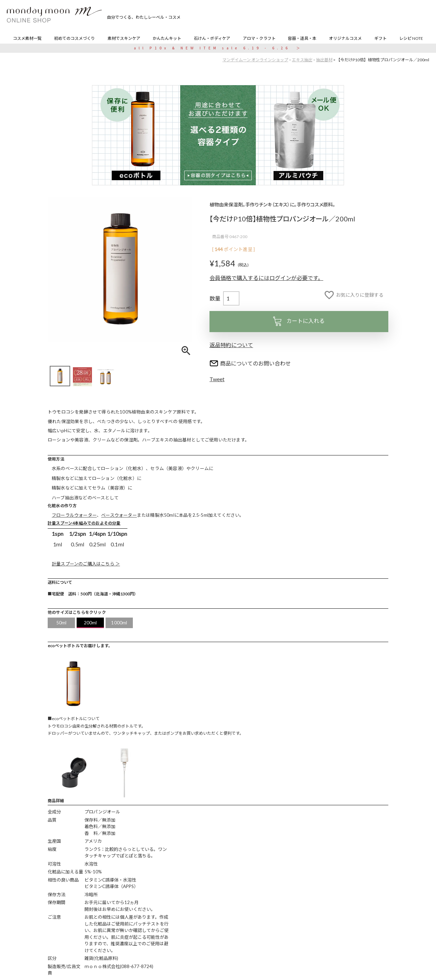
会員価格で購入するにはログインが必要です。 (266, 278)
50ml (61, 623)
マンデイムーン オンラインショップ (255, 60)
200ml (90, 623)
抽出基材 (324, 60)
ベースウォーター (119, 515)
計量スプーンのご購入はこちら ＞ (86, 564)
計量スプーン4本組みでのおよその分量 (84, 523)
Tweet (217, 379)
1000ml (119, 623)
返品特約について (231, 345)
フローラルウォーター (74, 515)
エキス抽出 (302, 60)
